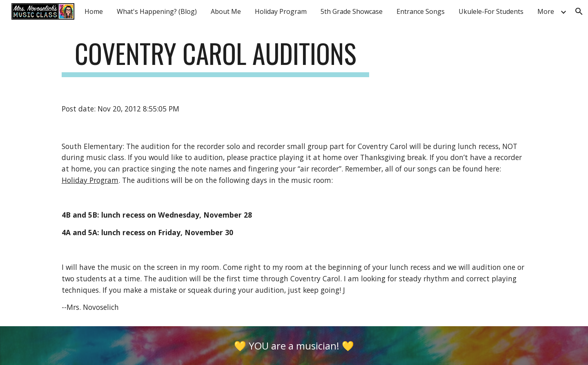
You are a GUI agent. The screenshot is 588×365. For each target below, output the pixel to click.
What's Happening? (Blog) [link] (157, 11)
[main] (216, 57)
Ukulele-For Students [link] (491, 11)
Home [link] (94, 11)
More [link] (546, 11)
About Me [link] (226, 11)
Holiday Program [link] (281, 11)
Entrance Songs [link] (421, 11)
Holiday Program (90, 180)
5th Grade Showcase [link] (352, 11)
